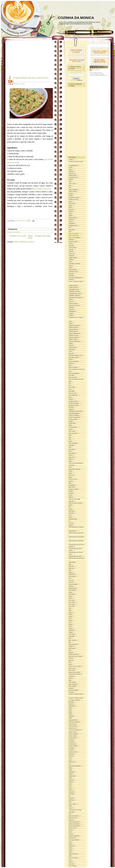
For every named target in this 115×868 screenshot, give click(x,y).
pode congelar (72, 682)
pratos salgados (73, 686)
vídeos (70, 852)
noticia (71, 626)
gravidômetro (72, 485)
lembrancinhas (73, 531)
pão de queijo (72, 648)
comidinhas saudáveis (74, 295)
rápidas (71, 714)
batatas (71, 205)
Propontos (71, 704)
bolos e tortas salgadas (74, 237)
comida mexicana (73, 285)
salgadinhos (72, 772)
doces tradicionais (73, 395)
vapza (70, 842)
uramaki (71, 834)
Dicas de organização (74, 373)
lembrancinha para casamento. (76, 527)
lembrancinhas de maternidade (76, 537)
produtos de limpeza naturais (76, 694)
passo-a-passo (72, 668)
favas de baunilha (73, 443)
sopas (70, 802)
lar (69, 521)
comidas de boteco (74, 287)
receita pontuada (73, 726)
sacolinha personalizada (75, 766)
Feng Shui (71, 445)
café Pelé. (71, 251)
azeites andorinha (73, 189)
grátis (70, 483)
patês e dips (72, 670)
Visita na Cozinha (73, 858)
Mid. (70, 608)
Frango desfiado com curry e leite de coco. (31, 78)
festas (70, 451)
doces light (72, 391)
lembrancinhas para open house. (77, 558)
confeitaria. (72, 309)
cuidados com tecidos (74, 325)
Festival (71, 455)
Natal (70, 618)
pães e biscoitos (73, 640)
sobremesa (71, 798)
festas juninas (72, 453)
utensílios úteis (73, 838)
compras (71, 299)
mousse (71, 616)
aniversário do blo (73, 177)
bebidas (71, 215)
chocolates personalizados (75, 277)
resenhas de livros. (73, 752)
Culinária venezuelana (74, 341)
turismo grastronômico (75, 826)
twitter (70, 832)
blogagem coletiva (73, 225)
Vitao (70, 860)
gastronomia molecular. (75, 469)
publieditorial (72, 706)
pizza (70, 680)
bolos (70, 231)
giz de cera (72, 475)
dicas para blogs (73, 377)
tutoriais (71, 830)
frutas (70, 467)
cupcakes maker (73, 347)
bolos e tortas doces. (74, 235)
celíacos (71, 265)
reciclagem (72, 748)
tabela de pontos (73, 818)
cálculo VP (72, 253)
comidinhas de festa (74, 289)
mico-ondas (72, 600)
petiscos (71, 678)
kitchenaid (71, 513)
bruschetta (71, 245)
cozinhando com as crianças (76, 317)
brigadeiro (71, 239)
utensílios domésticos (74, 836)
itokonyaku (72, 511)
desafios (71, 359)
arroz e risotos (72, 183)
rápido (70, 718)
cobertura (71, 279)
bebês (70, 213)
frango (27, 221)
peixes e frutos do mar (74, 672)
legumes (71, 525)
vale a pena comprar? (74, 840)
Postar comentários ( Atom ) (24, 242)
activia (71, 167)
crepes (70, 321)
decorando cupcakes (74, 357)
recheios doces (73, 744)
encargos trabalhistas (74, 415)
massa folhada (72, 590)
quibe (70, 710)
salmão (71, 778)
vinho (70, 856)
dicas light (71, 375)
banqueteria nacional (74, 197)
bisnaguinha (72, 223)
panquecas (71, 646)
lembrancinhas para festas (75, 556)
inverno (71, 509)
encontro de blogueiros (75, 417)
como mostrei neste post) (42, 189)
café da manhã (72, 247)
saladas (71, 770)
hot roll (71, 495)
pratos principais (73, 684)
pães (70, 638)
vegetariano (72, 846)
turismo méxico (73, 828)
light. (70, 570)
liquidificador (72, 574)
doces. (70, 397)
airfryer (71, 169)
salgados (71, 774)
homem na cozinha (74, 489)
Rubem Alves (72, 762)
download (71, 407)
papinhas (71, 652)
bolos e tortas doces (74, 233)
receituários (72, 742)
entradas (71, 421)
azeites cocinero (73, 191)
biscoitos (71, 221)
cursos (70, 351)
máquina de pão (73, 588)
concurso (71, 301)
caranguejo (72, 255)
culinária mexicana (74, 335)
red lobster (71, 750)
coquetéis (71, 313)
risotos (71, 760)
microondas (72, 606)
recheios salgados (73, 746)
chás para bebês (73, 269)
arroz (70, 181)
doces (70, 389)
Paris (70, 662)
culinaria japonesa (73, 329)
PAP (70, 650)
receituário (72, 740)
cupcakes (71, 345)
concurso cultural (73, 303)
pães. (70, 642)
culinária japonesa (73, 331)
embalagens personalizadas (76, 411)
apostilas (71, 179)
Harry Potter (72, 487)
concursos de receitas (74, 305)
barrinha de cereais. (74, 199)
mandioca (71, 586)
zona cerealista (73, 866)
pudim (70, 708)
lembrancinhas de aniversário (76, 533)
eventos (71, 429)
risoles (70, 758)
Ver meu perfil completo (96, 73)
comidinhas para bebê (74, 291)
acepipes (71, 159)
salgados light (72, 776)
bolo (70, 227)
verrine (71, 848)
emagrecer (71, 409)
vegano (71, 844)
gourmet (71, 481)
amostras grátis (73, 175)
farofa (70, 441)
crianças (71, 323)
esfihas (71, 425)
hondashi (71, 493)
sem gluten (72, 792)
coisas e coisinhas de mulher (76, 281)
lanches (71, 517)
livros (70, 578)
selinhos (71, 790)
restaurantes (72, 754)
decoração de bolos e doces (76, 355)
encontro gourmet (73, 419)
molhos (71, 614)
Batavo (71, 207)
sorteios (71, 808)
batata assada (72, 203)
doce (70, 385)
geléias (71, 473)
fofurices (71, 459)
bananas (71, 195)
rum (70, 764)
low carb (71, 580)
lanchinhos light (73, 519)
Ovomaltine (72, 636)
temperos (71, 820)
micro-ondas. (72, 604)
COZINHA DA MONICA (76, 18)
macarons (71, 582)
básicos (71, 201)
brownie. (71, 243)
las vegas (71, 523)
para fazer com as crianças (75, 656)
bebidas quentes (73, 217)
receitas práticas (73, 736)
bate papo (71, 209)
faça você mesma (73, 433)
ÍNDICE (71, 497)
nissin (70, 622)
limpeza (71, 572)
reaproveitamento (73, 720)
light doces (72, 566)
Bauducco (71, 211)
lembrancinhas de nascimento (76, 541)
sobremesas (72, 800)
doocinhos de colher (74, 405)
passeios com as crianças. (75, 666)
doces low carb (73, 393)
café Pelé (71, 249)
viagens (71, 850)
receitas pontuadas (73, 734)
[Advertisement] (26, 59)
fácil (70, 439)
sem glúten (72, 794)
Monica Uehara (96, 70)
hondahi (71, 491)
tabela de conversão (74, 816)
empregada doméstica (74, 413)
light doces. (72, 568)
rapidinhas (71, 716)
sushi (70, 814)
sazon (70, 786)
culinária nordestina (74, 337)
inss (70, 507)
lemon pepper (72, 562)
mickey (71, 598)
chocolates (71, 275)
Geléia (70, 471)
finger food (72, 457)
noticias (71, 628)
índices (71, 505)
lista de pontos (72, 576)
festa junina (72, 449)
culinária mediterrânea (74, 333)
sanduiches (72, 780)
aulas (70, 185)
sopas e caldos (72, 804)
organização (72, 630)
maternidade (72, 594)
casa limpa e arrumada (74, 263)
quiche (71, 712)
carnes (70, 261)
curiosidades (72, 349)
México (71, 596)
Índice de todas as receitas (75, 503)
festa (70, 447)
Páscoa (71, 664)
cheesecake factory (74, 271)
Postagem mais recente (18, 236)
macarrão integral (73, 584)
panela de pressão (73, 644)
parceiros (71, 658)
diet (70, 383)
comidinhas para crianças (75, 293)
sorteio (71, 806)
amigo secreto (72, 173)
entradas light (72, 423)
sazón (70, 788)
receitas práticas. (73, 738)
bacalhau (71, 193)
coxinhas (71, 315)
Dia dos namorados (74, 361)
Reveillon (71, 756)
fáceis (70, 435)
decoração (71, 353)
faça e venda (72, 431)
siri (70, 796)
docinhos (71, 399)
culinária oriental (73, 339)
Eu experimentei (73, 427)
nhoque (71, 620)
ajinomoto (71, 171)
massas (71, 592)
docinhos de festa (73, 401)
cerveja (71, 267)
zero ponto (71, 864)
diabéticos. (72, 363)
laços (70, 515)
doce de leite (72, 387)
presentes (71, 688)
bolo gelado (72, 229)
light (70, 564)
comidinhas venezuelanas (75, 297)
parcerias (71, 660)
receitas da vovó (73, 728)
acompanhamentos (20, 221)
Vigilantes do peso (73, 854)
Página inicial (30, 237)
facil (70, 437)
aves (70, 187)
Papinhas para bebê (74, 654)
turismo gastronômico (74, 824)
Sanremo (71, 782)
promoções (72, 702)
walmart (71, 862)
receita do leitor (73, 724)
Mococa (71, 612)
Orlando (71, 632)
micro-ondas (72, 602)
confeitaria (72, 307)
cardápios (71, 259)
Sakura (71, 768)
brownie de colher (73, 241)
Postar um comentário (14, 232)
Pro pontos (72, 692)
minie (70, 610)
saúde (70, 784)
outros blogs (72, 634)
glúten (70, 477)
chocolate (71, 273)
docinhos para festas (74, 403)
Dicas (70, 365)
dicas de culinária (73, 367)
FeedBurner (80, 80)
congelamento (72, 311)
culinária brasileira (74, 327)
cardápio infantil (73, 257)
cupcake (71, 343)
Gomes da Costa (73, 479)
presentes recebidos (74, 690)
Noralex (71, 624)
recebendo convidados (74, 722)
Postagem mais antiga (43, 236)
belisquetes (72, 219)
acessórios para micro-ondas (76, 161)
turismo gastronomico (74, 822)
